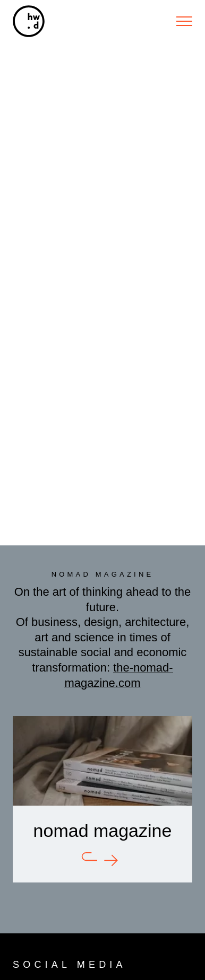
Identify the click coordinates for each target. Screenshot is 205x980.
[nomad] (102, 799)
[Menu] (184, 21)
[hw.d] (29, 21)
